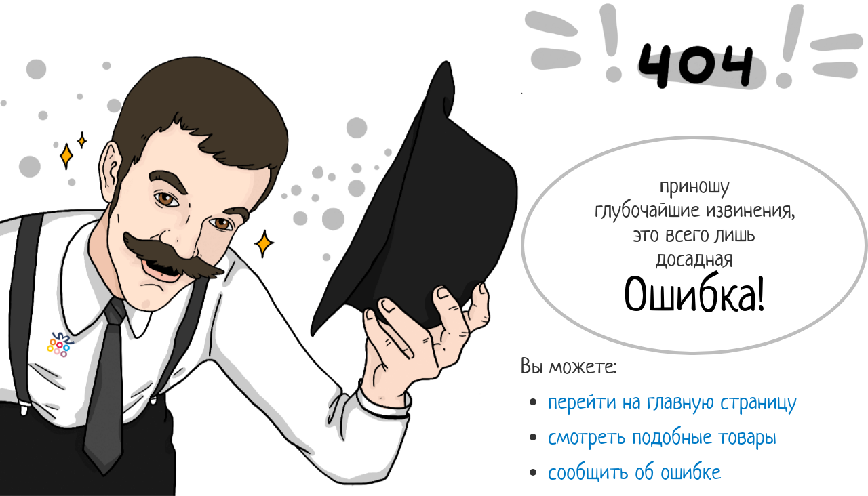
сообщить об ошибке (634, 472)
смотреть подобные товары (662, 436)
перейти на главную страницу (672, 401)
